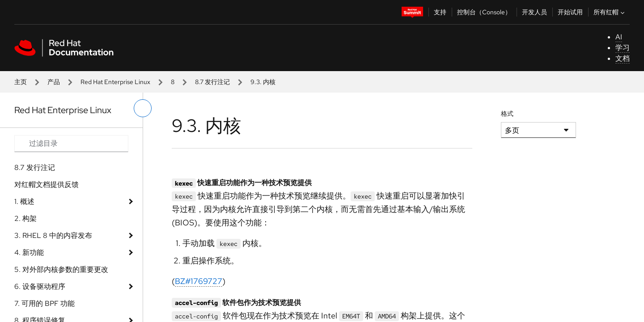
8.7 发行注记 (212, 82)
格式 (507, 114)
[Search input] (71, 144)
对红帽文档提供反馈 (47, 184)
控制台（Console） (484, 12)
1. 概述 (24, 201)
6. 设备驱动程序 (40, 286)
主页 (21, 82)
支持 (440, 12)
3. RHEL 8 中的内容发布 (53, 235)
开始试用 (570, 12)
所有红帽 (610, 12)
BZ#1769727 (199, 281)
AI (619, 37)
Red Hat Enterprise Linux (115, 82)
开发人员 (534, 12)
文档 (623, 58)
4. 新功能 (29, 252)
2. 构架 (25, 218)
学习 (623, 48)
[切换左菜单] (143, 108)
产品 (54, 82)
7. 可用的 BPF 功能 (44, 303)
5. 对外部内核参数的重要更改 (61, 269)
